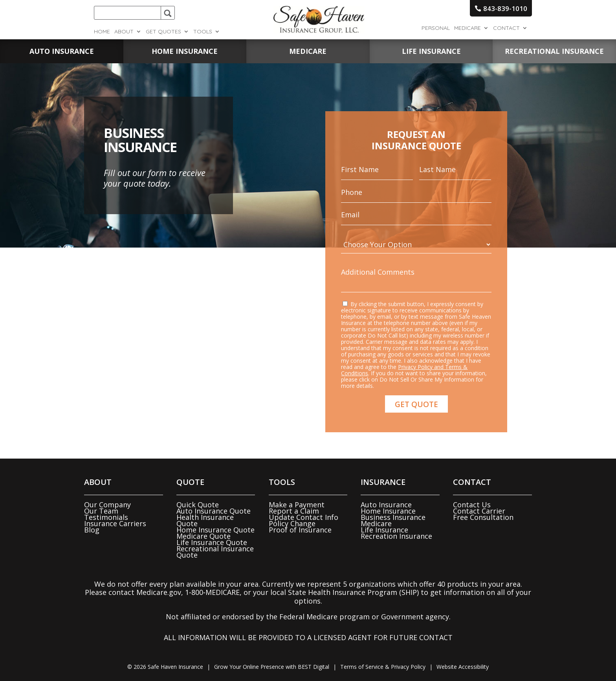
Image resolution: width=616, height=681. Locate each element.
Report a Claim (294, 511)
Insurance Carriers (115, 523)
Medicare (467, 28)
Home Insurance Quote (215, 530)
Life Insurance (384, 530)
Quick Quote (198, 505)
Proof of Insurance (300, 530)
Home (102, 32)
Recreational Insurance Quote (215, 552)
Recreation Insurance (396, 536)
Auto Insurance (386, 505)
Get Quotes (163, 32)
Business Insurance (393, 517)
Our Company (107, 505)
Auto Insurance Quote (214, 511)
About (124, 32)
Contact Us (472, 505)
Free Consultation (483, 517)
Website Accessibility (463, 667)
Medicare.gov (159, 592)
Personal (436, 28)
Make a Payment (297, 505)
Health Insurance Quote (205, 520)
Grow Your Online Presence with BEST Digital (272, 667)
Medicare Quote (203, 536)
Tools (203, 32)
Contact (506, 28)
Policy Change (292, 523)
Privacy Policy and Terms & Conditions (405, 360)
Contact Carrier (479, 511)
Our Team (101, 511)
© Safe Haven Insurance (165, 667)
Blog (92, 530)
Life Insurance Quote (212, 542)
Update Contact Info (303, 517)
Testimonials (106, 517)
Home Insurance (388, 511)
